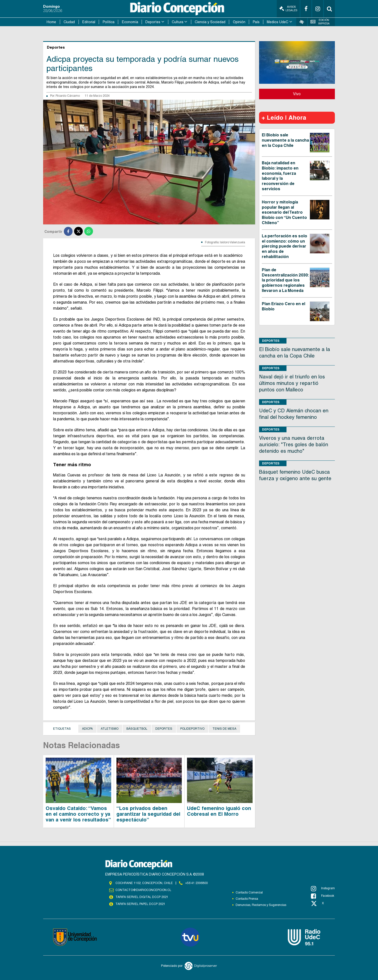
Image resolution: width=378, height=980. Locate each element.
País (256, 22)
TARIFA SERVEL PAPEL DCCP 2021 (140, 904)
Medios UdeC (278, 22)
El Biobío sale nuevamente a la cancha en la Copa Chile (285, 140)
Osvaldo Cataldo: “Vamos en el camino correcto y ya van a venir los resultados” (78, 814)
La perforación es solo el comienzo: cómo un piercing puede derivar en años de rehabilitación (284, 246)
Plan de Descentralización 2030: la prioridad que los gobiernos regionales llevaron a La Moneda (285, 280)
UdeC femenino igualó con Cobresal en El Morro (219, 811)
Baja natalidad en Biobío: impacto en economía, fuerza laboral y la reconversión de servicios (280, 176)
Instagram (323, 889)
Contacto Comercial (249, 892)
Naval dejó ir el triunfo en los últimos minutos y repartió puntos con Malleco (292, 383)
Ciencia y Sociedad (210, 22)
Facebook (323, 896)
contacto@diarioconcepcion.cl (143, 890)
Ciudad (69, 22)
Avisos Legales (288, 9)
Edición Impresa (320, 22)
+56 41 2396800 (196, 883)
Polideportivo (192, 729)
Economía (130, 22)
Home (51, 22)
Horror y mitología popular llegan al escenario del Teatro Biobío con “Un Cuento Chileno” (284, 212)
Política (109, 22)
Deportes (153, 22)
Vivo (297, 94)
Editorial (89, 22)
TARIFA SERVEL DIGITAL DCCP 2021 (142, 897)
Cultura (178, 22)
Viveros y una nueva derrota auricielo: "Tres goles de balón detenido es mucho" (294, 445)
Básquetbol (137, 729)
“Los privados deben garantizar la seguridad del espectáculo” (148, 814)
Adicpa (87, 729)
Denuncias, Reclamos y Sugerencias (261, 905)
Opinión (239, 22)
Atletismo (110, 729)
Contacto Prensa (247, 899)
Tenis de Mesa (224, 729)
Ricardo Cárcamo (68, 96)
